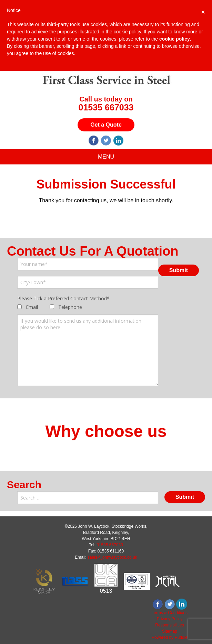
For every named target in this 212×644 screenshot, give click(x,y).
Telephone (70, 307)
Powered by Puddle (170, 637)
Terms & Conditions (170, 613)
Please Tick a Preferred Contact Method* (63, 298)
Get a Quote (106, 125)
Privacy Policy (170, 619)
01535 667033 (106, 107)
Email (32, 307)
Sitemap (170, 631)
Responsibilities (169, 625)
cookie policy (175, 39)
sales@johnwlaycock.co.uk (112, 557)
